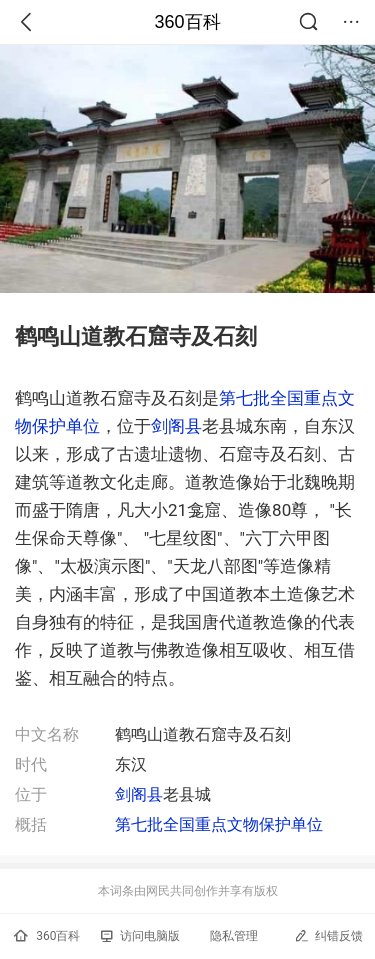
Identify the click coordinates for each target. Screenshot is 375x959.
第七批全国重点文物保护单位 (219, 824)
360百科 (187, 22)
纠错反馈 (328, 935)
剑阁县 (176, 426)
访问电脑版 (140, 936)
